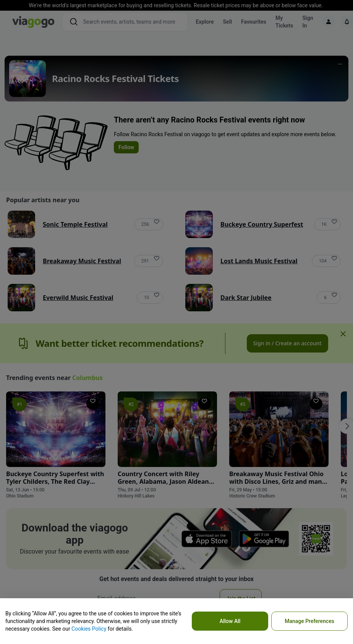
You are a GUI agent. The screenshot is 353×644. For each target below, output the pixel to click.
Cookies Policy (89, 629)
